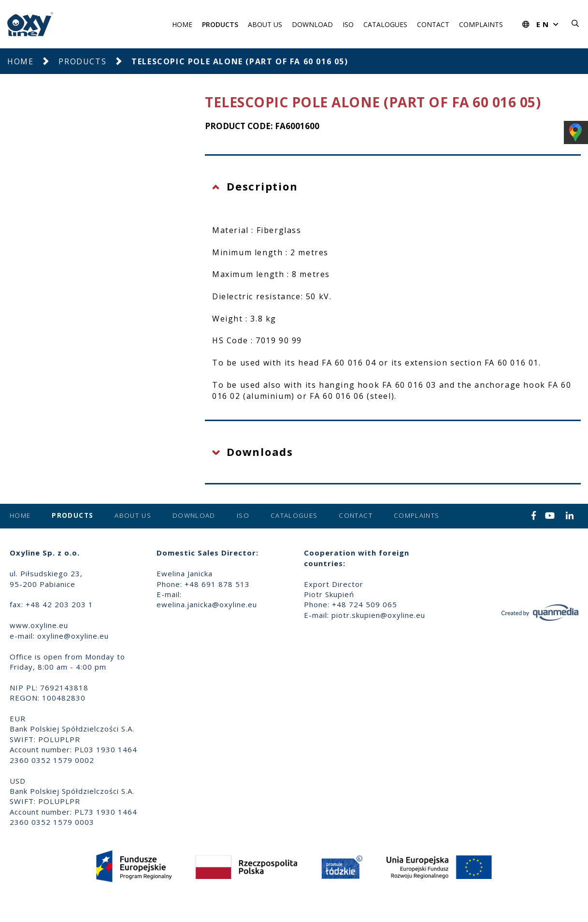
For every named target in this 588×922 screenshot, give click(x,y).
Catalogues (385, 24)
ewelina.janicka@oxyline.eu (207, 604)
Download (312, 24)
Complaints (481, 24)
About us (265, 24)
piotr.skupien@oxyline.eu (378, 615)
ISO (348, 24)
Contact (433, 24)
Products (220, 24)
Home (182, 24)
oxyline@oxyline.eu (73, 636)
